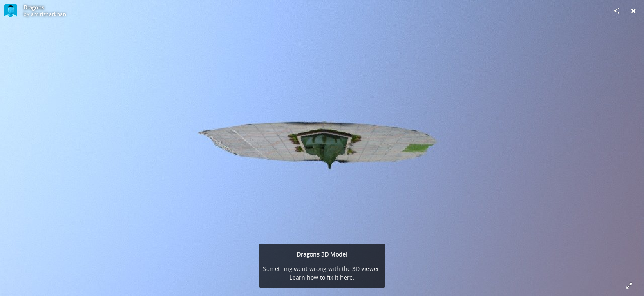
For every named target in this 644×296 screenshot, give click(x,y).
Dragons (34, 7)
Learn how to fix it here (321, 277)
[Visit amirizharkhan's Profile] (11, 11)
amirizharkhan (48, 14)
